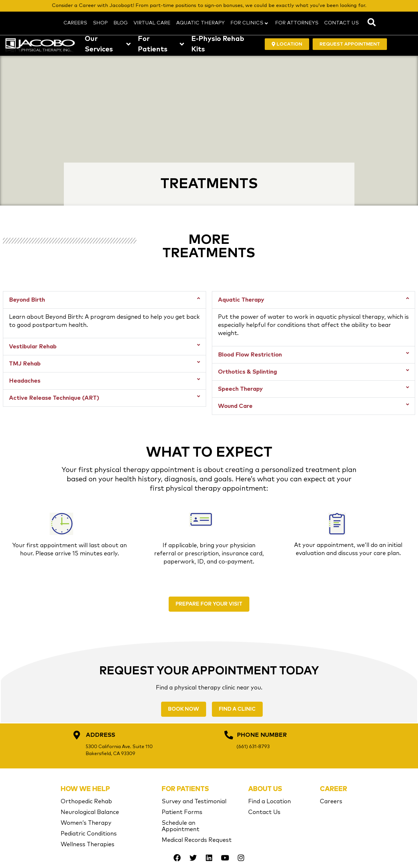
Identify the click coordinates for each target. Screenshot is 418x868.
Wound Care (235, 406)
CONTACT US (342, 23)
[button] (105, 300)
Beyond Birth (27, 300)
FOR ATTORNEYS (297, 23)
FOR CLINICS (249, 23)
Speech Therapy (240, 389)
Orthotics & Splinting (247, 372)
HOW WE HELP (85, 789)
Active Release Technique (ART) (54, 398)
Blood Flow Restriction (250, 355)
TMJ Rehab (25, 364)
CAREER (334, 789)
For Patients (161, 44)
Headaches (25, 381)
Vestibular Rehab (33, 347)
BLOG (121, 23)
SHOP (100, 23)
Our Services (108, 44)
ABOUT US (265, 789)
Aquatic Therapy (241, 300)
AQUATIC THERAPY (200, 23)
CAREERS (75, 23)
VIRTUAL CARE (152, 23)
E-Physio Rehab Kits (218, 44)
